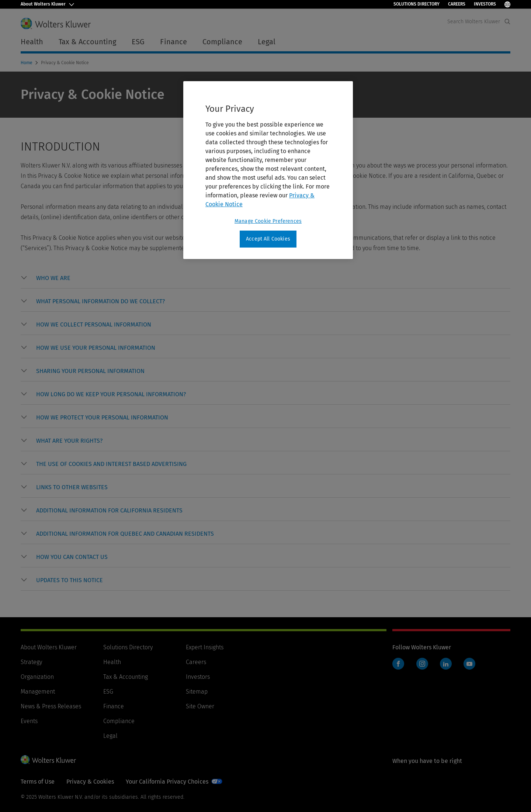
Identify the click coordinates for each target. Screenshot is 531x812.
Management (38, 692)
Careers (457, 4)
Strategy (31, 662)
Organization (37, 677)
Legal (110, 736)
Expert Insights (205, 647)
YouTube (469, 664)
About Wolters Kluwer (49, 647)
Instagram (422, 664)
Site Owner (200, 706)
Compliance (119, 721)
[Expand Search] (507, 22)
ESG (108, 692)
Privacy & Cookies (90, 782)
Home (27, 63)
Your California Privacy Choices (167, 782)
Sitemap (197, 692)
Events (29, 721)
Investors (485, 4)
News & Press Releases (51, 706)
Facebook (398, 664)
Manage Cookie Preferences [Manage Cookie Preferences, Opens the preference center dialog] (268, 221)
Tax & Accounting (126, 677)
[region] (268, 170)
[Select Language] (507, 4)
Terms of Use (38, 782)
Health (112, 662)
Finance (114, 706)
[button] (53, 278)
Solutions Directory (417, 4)
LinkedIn (446, 664)
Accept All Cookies (268, 239)
